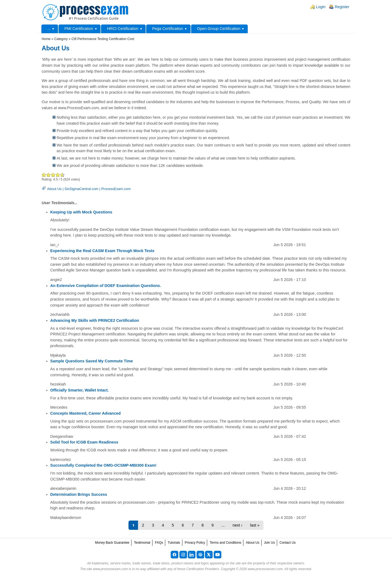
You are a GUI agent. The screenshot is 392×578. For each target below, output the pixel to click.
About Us (54, 189)
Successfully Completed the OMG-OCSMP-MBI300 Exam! (103, 465)
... (49, 29)
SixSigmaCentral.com (82, 189)
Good (53, 175)
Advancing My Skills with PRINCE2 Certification (95, 320)
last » (255, 525)
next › (237, 525)
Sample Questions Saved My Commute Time (92, 361)
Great (58, 175)
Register (342, 7)
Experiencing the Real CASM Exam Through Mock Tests (102, 251)
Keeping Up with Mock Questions (81, 212)
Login (321, 7)
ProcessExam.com (116, 189)
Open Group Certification (218, 29)
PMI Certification (79, 29)
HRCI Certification (123, 29)
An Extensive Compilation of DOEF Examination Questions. (106, 286)
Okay (49, 175)
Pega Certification (168, 29)
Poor (44, 175)
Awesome (61, 175)
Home (46, 39)
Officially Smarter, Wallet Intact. (80, 390)
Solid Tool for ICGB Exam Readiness (84, 442)
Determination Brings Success (79, 494)
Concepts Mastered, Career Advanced (86, 413)
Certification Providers (203, 569)
